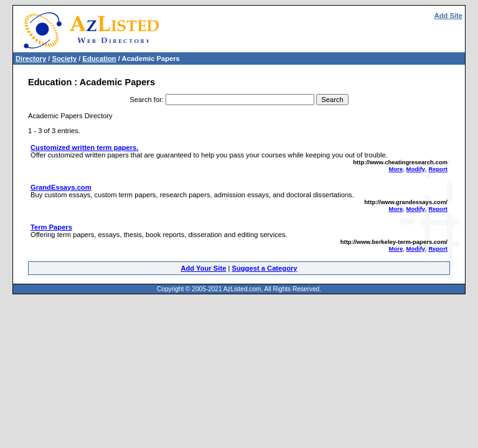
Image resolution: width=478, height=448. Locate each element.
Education (100, 58)
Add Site (448, 16)
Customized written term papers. (84, 147)
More (396, 169)
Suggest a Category (264, 268)
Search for (146, 100)
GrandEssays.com (61, 187)
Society (64, 58)
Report (438, 169)
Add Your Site (203, 268)
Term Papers (51, 227)
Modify (415, 169)
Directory (31, 58)
